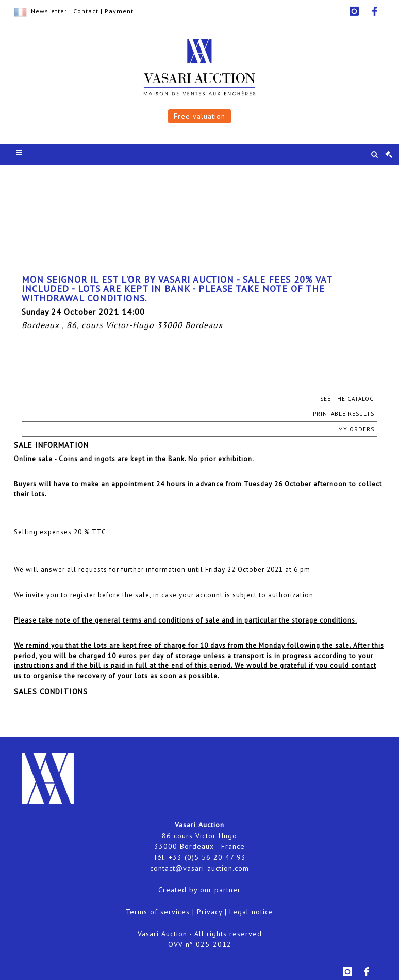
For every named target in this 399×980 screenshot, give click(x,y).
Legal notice (251, 912)
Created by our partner (199, 890)
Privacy (210, 912)
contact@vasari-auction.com (199, 868)
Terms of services (158, 912)
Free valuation (199, 116)
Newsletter (49, 11)
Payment (119, 11)
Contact (86, 11)
